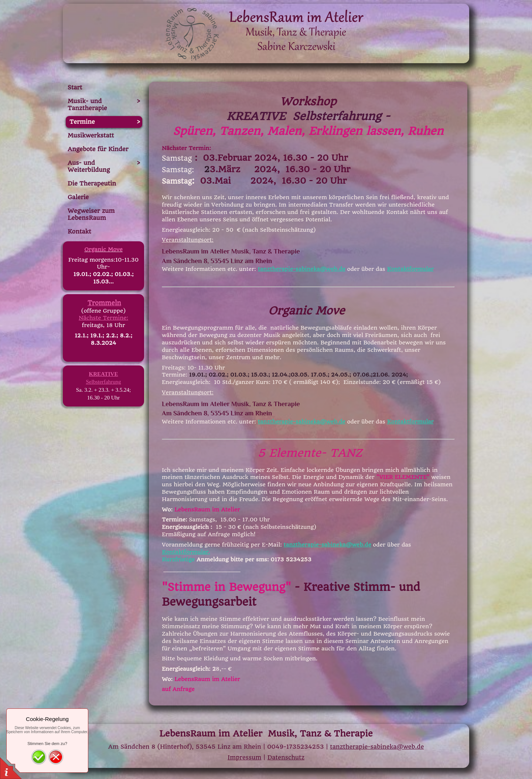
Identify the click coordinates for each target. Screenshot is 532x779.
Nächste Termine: (103, 318)
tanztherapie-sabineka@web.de (302, 269)
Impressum (244, 757)
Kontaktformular (410, 269)
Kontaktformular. (186, 552)
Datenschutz (286, 757)
